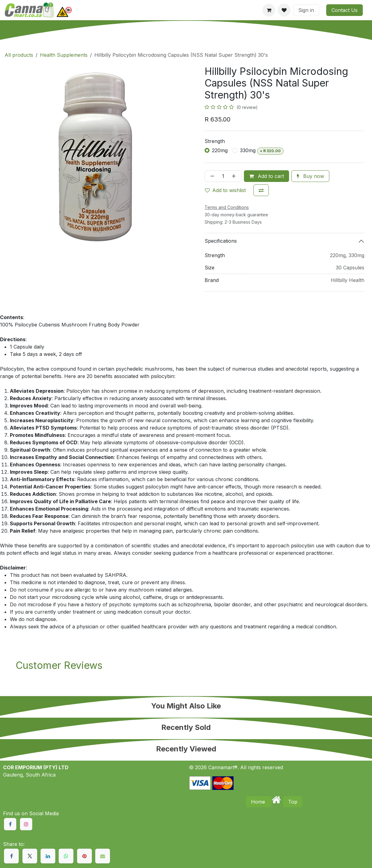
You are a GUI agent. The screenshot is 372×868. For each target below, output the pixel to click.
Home (259, 802)
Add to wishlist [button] (225, 190)
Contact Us (345, 10)
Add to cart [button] (266, 176)
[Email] (103, 856)
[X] (30, 856)
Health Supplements (64, 55)
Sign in (306, 10)
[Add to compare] (261, 190)
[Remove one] (211, 176)
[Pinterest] (84, 856)
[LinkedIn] (48, 856)
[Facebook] (11, 856)
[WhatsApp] (66, 856)
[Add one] (235, 176)
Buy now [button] (310, 176)
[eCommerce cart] (269, 10)
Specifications (221, 241)
